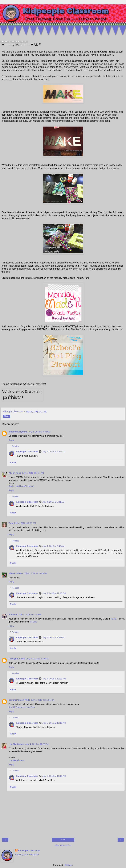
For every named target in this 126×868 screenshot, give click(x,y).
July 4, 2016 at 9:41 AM (53, 502)
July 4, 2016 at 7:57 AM (33, 473)
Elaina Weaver (16, 573)
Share (7, 416)
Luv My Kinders (17, 744)
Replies (15, 446)
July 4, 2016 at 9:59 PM (53, 637)
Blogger (69, 865)
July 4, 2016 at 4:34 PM (30, 614)
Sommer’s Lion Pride (19, 700)
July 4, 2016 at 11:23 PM (37, 744)
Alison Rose (15, 473)
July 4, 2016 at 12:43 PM (54, 593)
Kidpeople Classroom (27, 452)
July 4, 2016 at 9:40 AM (53, 546)
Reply (11, 440)
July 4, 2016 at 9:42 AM (53, 452)
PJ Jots (34, 622)
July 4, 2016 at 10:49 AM (35, 573)
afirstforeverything (18, 432)
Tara (11, 523)
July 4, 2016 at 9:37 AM (25, 523)
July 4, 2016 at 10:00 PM (54, 679)
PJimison (13, 614)
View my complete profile (27, 855)
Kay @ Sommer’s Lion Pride (22, 707)
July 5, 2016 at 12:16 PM (54, 723)
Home (63, 840)
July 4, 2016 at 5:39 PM (37, 659)
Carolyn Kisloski (17, 659)
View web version (63, 845)
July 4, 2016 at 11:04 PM (42, 700)
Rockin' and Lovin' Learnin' (21, 486)
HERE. (114, 619)
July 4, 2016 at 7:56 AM (39, 432)
